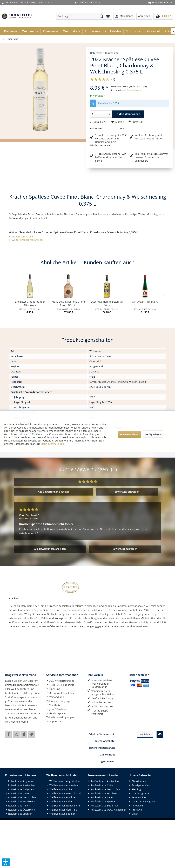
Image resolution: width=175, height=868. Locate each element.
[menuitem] (81, 16)
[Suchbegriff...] (81, 16)
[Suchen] (102, 16)
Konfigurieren (153, 434)
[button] (6, 862)
